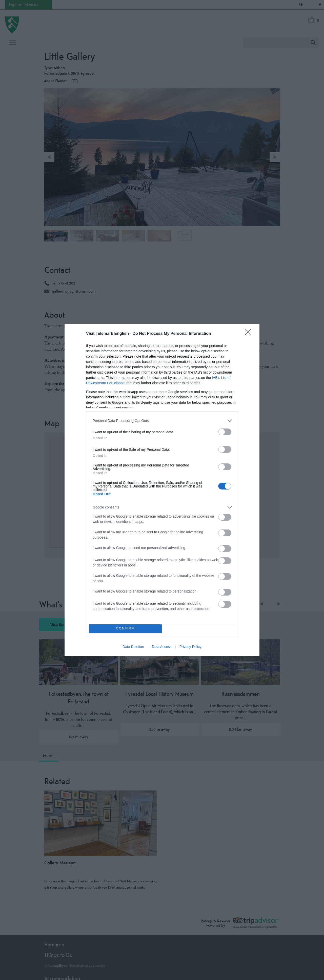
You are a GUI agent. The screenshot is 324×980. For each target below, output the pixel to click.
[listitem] (162, 421)
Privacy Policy (190, 647)
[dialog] (162, 490)
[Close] (250, 334)
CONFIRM (125, 629)
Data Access (162, 647)
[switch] (225, 432)
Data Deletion (133, 647)
